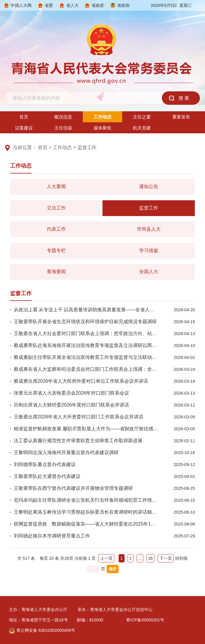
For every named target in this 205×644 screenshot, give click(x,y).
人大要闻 (56, 186)
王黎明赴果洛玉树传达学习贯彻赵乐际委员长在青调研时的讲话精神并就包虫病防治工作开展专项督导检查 (86, 512)
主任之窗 (142, 117)
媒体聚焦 (102, 128)
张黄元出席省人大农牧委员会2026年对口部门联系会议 (72, 393)
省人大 (72, 5)
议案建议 (24, 128)
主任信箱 (63, 128)
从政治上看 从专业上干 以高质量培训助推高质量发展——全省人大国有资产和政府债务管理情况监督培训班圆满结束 (86, 310)
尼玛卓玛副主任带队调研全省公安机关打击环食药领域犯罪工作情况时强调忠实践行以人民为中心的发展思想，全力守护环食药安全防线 (86, 500)
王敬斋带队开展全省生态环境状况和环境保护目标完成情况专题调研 (85, 322)
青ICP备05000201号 (145, 620)
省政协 (123, 5)
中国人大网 (21, 5)
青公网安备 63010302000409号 (42, 630)
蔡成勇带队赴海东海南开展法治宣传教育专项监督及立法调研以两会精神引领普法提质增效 (86, 345)
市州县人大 (149, 229)
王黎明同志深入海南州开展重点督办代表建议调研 (66, 452)
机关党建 (142, 128)
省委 (49, 5)
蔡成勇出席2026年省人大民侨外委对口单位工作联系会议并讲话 (81, 381)
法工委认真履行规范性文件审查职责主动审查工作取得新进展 (78, 441)
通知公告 (149, 186)
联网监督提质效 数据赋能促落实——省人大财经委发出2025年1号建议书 (86, 524)
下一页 (166, 558)
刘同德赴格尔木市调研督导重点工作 (52, 536)
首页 (24, 117)
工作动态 (102, 117)
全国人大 (149, 272)
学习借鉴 (149, 250)
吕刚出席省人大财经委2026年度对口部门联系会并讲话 (72, 405)
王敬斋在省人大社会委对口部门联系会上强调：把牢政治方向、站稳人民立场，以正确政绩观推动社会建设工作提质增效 (86, 333)
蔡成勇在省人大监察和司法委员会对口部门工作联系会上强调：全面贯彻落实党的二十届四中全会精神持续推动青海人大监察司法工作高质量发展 (86, 369)
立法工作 (56, 208)
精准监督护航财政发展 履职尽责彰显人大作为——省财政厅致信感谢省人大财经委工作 (86, 429)
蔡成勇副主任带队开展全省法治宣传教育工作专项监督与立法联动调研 (86, 357)
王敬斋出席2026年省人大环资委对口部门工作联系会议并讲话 (79, 417)
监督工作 (87, 147)
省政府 (98, 5)
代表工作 (56, 229)
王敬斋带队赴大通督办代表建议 (47, 476)
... (140, 558)
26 (150, 558)
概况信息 (63, 117)
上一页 (106, 558)
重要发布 (181, 117)
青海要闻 (56, 272)
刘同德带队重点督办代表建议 (45, 464)
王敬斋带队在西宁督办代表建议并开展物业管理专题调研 (73, 488)
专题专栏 (56, 250)
